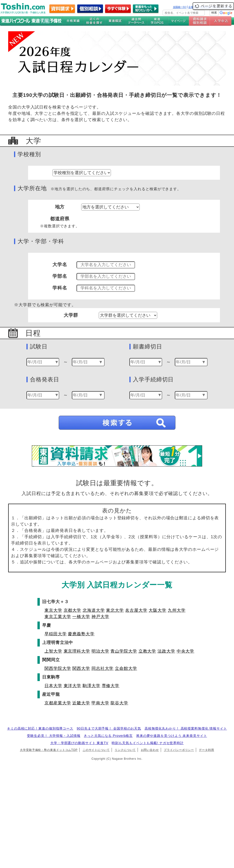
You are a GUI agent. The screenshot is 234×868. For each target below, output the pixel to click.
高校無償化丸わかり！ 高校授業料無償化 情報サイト (186, 728)
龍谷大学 (119, 703)
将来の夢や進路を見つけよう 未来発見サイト (172, 736)
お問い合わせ (150, 750)
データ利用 (207, 750)
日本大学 (53, 686)
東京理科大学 (77, 651)
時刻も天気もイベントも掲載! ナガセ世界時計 (148, 743)
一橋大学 (81, 617)
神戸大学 (100, 617)
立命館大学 (126, 668)
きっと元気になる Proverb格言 (108, 736)
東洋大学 (73, 686)
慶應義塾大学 (81, 634)
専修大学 (111, 686)
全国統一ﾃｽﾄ (180, 7)
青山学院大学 (124, 651)
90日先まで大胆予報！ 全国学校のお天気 (109, 728)
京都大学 (73, 610)
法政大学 (166, 651)
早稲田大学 (56, 634)
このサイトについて (96, 750)
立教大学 (147, 651)
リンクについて (125, 750)
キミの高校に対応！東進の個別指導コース (40, 728)
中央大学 (186, 651)
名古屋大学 (136, 610)
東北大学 (115, 610)
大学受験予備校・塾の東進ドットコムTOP (49, 750)
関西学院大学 (58, 668)
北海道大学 (94, 610)
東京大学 (53, 610)
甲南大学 (100, 703)
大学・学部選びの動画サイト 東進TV (79, 743)
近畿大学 (81, 703)
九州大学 (177, 610)
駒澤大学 (91, 686)
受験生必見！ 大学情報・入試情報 (54, 736)
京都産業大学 (58, 703)
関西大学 (81, 668)
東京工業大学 (58, 617)
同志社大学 (103, 668)
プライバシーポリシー (179, 750)
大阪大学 (157, 610)
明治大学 (100, 651)
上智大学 (53, 651)
